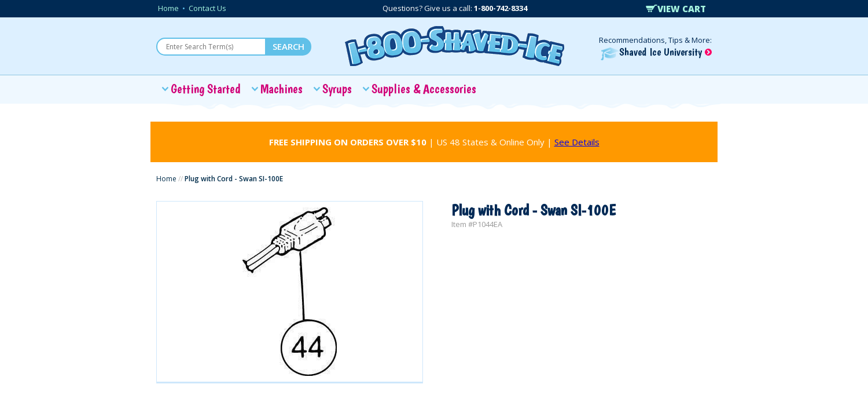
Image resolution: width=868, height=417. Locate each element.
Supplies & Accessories (424, 89)
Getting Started (206, 89)
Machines (282, 89)
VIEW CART (676, 9)
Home (168, 8)
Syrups (337, 89)
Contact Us (207, 8)
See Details (577, 142)
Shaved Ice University (656, 52)
